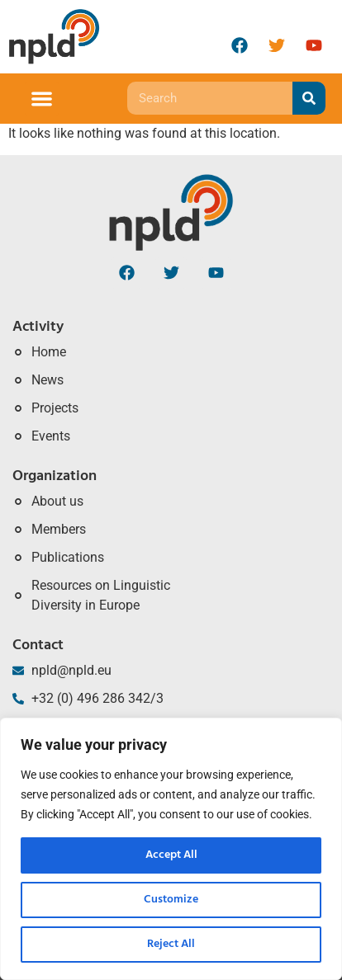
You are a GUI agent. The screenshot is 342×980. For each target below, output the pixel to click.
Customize (171, 900)
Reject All (171, 944)
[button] (42, 99)
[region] (171, 849)
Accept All (171, 855)
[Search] (309, 98)
